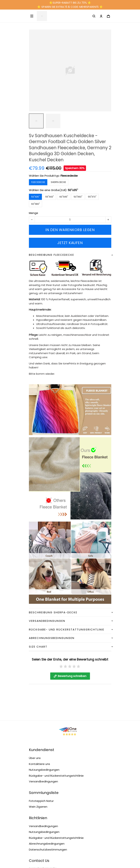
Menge (34, 213)
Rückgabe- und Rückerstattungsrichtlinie (56, 713)
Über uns (35, 696)
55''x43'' (49, 197)
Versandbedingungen (43, 719)
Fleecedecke (69, 176)
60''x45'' (64, 197)
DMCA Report (70, 852)
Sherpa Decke (58, 182)
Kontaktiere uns (39, 702)
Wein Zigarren (38, 744)
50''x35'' (73, 190)
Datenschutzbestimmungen (48, 787)
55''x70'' (92, 197)
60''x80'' (35, 204)
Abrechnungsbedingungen (47, 781)
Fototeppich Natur (41, 739)
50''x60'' (78, 197)
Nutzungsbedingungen (44, 707)
